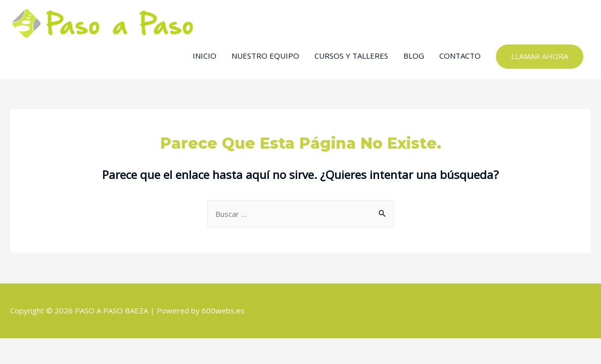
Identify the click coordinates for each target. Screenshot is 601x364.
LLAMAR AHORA (540, 56)
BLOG (414, 56)
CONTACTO (460, 56)
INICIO (204, 56)
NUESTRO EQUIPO (265, 56)
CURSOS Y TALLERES (351, 56)
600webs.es (223, 310)
